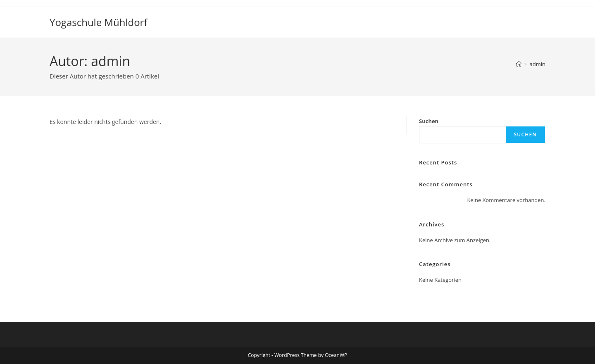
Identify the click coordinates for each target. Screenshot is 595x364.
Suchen (429, 121)
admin (538, 64)
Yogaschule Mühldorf (98, 22)
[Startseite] (519, 64)
